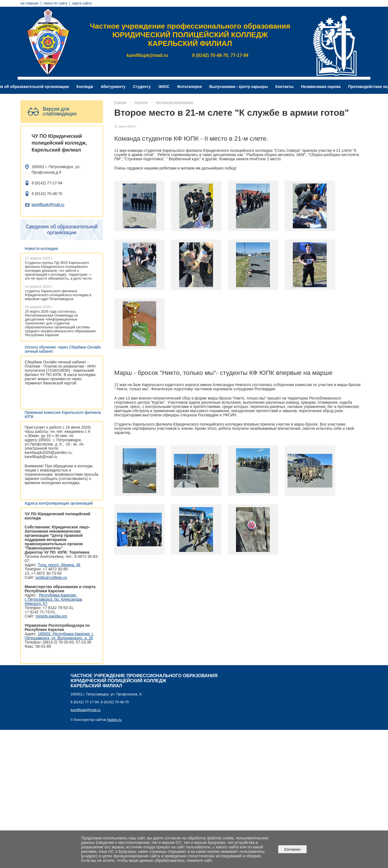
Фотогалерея (190, 87)
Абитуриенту (113, 87)
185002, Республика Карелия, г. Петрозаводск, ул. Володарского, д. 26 (59, 636)
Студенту (142, 87)
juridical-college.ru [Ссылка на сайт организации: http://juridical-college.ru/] (51, 578)
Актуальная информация (175, 102)
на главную (30, 3)
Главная (120, 102)
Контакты (285, 87)
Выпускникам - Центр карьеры (239, 87)
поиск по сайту (55, 3)
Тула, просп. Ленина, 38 (59, 565)
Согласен (292, 849)
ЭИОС (164, 87)
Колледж (85, 87)
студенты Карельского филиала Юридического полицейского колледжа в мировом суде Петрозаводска (58, 295)
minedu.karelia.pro (51, 616)
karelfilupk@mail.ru (48, 205)
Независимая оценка (321, 87)
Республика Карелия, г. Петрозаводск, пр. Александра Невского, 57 (53, 599)
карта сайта (82, 3)
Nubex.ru (114, 720)
